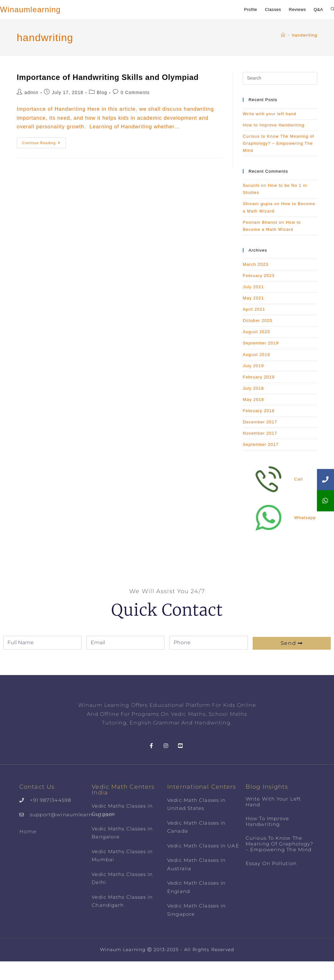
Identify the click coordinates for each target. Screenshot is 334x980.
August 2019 (256, 355)
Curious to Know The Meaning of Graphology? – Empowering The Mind (278, 143)
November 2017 (260, 433)
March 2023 (256, 264)
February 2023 (259, 276)
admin (32, 92)
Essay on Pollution (271, 863)
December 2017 (260, 422)
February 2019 (259, 377)
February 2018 (259, 411)
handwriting (305, 35)
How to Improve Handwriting (274, 125)
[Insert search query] (280, 78)
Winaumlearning (30, 9)
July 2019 (253, 366)
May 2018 (253, 399)
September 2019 (261, 343)
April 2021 (254, 309)
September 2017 (261, 444)
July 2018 (253, 388)
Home (28, 832)
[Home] (283, 35)
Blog (102, 92)
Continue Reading (44, 141)
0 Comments (135, 92)
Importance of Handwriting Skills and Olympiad (108, 77)
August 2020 (256, 332)
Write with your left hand (270, 114)
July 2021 (253, 287)
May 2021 (253, 298)
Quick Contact (167, 610)
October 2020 (257, 321)
